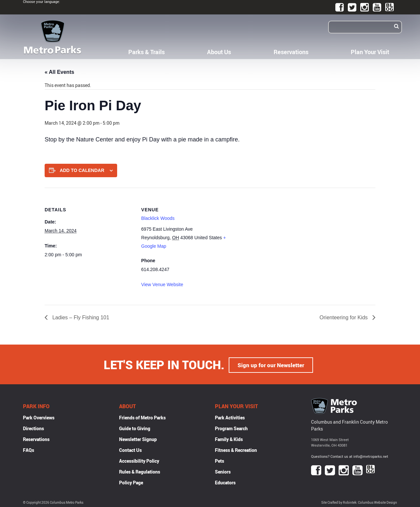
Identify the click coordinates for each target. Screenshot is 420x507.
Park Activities (230, 417)
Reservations (291, 52)
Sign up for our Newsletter (271, 364)
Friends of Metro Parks (142, 417)
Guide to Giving (135, 427)
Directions (33, 427)
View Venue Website (162, 285)
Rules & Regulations (140, 471)
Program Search (231, 427)
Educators (225, 482)
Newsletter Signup (138, 438)
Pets (220, 460)
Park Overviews (39, 417)
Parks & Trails (147, 52)
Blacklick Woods (158, 218)
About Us (219, 52)
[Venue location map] (273, 233)
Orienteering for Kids (344, 317)
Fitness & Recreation (236, 449)
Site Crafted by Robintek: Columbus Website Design (359, 502)
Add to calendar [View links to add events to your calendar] (82, 170)
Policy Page (131, 482)
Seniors (223, 471)
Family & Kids (229, 438)
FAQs (29, 449)
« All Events (59, 72)
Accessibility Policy (139, 460)
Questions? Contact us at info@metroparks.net (350, 455)
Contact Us (130, 449)
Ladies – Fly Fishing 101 (80, 317)
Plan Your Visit (370, 52)
